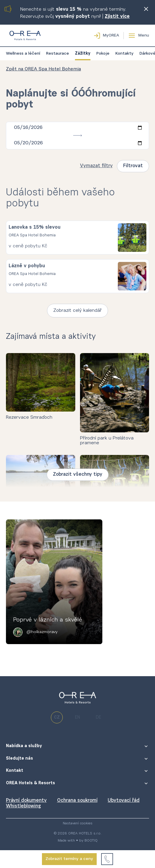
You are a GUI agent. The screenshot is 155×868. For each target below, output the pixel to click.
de (98, 718)
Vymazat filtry (96, 166)
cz (57, 718)
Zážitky (83, 54)
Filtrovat (133, 166)
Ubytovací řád (124, 801)
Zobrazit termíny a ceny (69, 859)
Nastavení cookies (78, 823)
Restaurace (58, 54)
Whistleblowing (24, 806)
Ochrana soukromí (77, 801)
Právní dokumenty (26, 801)
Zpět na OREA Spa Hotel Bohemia (43, 69)
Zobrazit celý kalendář (77, 311)
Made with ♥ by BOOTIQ (78, 841)
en (77, 718)
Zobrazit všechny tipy (78, 475)
